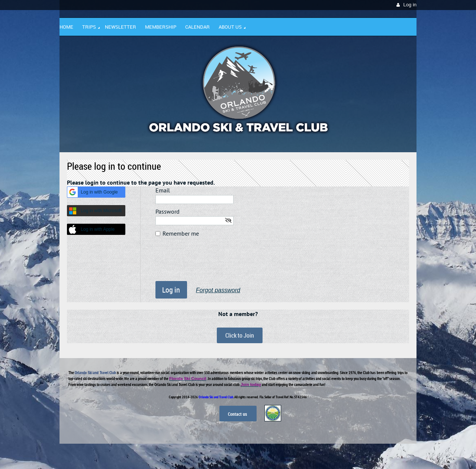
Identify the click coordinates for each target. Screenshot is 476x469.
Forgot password (218, 290)
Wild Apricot (352, 454)
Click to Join (240, 335)
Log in (410, 5)
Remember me (181, 233)
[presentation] (212, 263)
